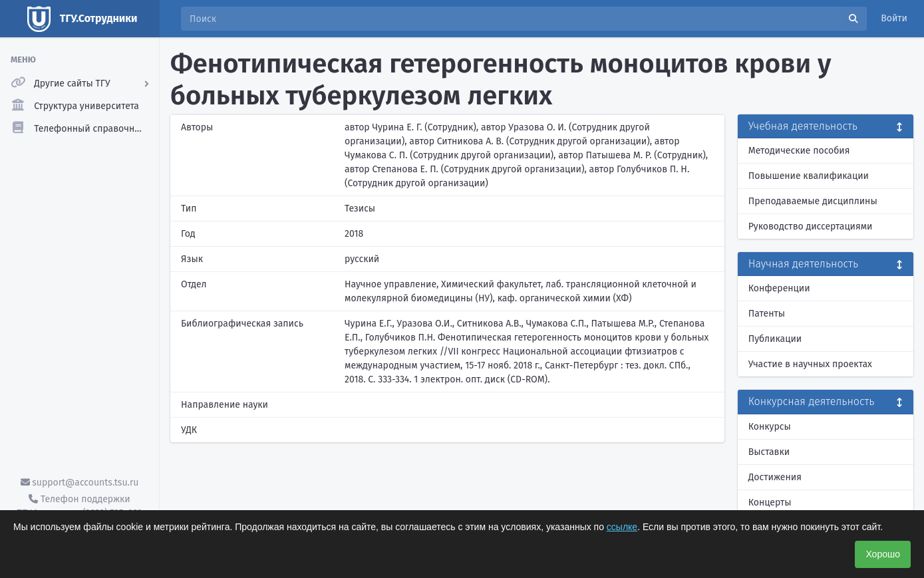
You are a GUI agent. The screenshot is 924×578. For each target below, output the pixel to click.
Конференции (779, 288)
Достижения (775, 477)
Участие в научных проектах (810, 364)
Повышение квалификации (809, 176)
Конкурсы (770, 427)
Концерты (770, 503)
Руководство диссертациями (811, 226)
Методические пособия (799, 151)
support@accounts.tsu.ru (80, 483)
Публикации (775, 339)
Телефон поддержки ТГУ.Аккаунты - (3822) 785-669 (79, 506)
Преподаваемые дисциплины (813, 201)
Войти (894, 18)
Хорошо (883, 554)
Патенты (767, 314)
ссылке (622, 527)
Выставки (769, 452)
